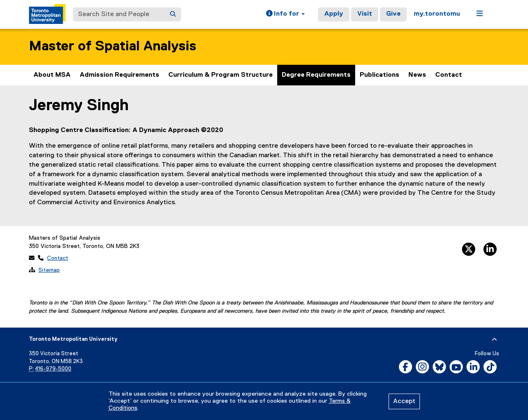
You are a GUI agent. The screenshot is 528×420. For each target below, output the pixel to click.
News (417, 75)
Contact (449, 75)
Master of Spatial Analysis (113, 46)
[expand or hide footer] (494, 340)
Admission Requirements (119, 75)
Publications (379, 75)
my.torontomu (437, 14)
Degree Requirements (316, 75)
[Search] (173, 14)
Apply (334, 14)
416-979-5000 (53, 369)
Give (393, 14)
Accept (404, 401)
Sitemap (49, 270)
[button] (285, 14)
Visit (365, 14)
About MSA (52, 75)
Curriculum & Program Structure (220, 75)
